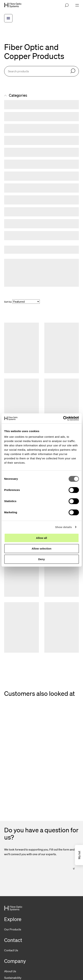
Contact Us (11, 950)
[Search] (73, 71)
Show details (64, 527)
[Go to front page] (13, 5)
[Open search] (67, 5)
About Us (10, 971)
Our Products (13, 929)
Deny (41, 559)
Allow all (41, 538)
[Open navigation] (77, 5)
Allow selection (41, 549)
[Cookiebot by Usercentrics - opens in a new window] (63, 418)
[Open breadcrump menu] (8, 18)
